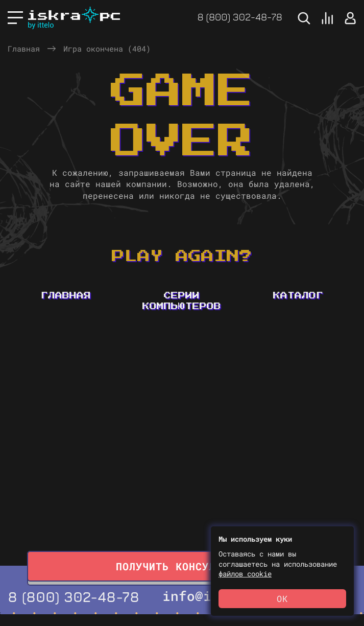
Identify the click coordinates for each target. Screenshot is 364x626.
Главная (24, 49)
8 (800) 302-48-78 (240, 17)
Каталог (298, 296)
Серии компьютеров (182, 301)
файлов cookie (245, 574)
